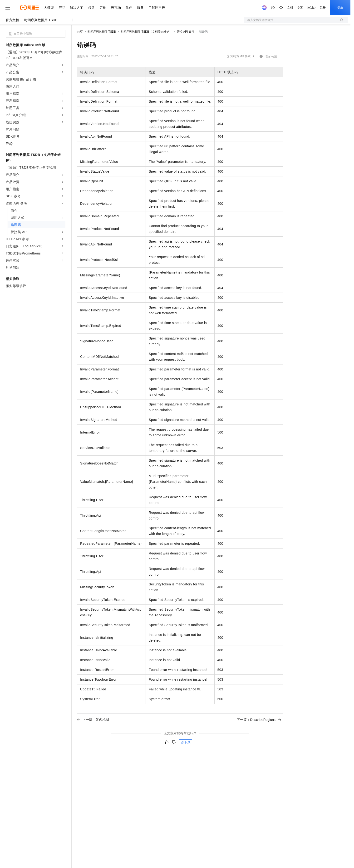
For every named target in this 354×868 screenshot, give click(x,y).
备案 (300, 8)
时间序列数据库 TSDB (41, 20)
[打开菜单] (8, 8)
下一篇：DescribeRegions (259, 720)
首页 (80, 32)
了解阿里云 (157, 8)
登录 (340, 8)
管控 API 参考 (186, 32)
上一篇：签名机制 (93, 720)
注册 (323, 8)
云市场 (116, 8)
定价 (103, 8)
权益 (91, 8)
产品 (62, 8)
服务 (140, 8)
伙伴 (129, 8)
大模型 (49, 8)
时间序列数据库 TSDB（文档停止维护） (146, 32)
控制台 (311, 8)
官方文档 (12, 20)
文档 (290, 8)
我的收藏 (271, 57)
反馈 (186, 742)
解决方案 (77, 8)
